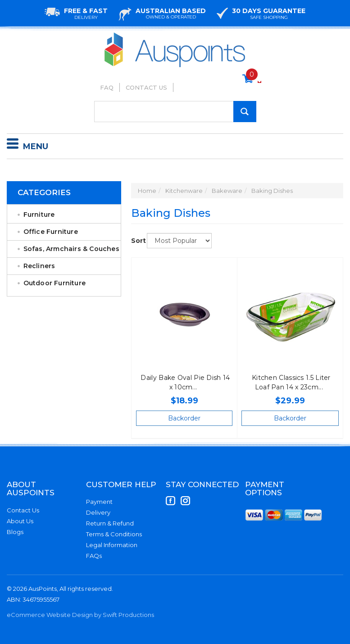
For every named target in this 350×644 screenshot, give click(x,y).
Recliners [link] (39, 266)
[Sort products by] (179, 241)
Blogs (15, 532)
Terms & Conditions (114, 534)
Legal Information (112, 545)
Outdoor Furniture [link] (55, 283)
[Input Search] (175, 112)
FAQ (107, 87)
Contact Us (146, 87)
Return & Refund (110, 523)
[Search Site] (245, 112)
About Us (20, 521)
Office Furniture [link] (51, 232)
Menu (27, 145)
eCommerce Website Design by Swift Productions (80, 615)
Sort (136, 241)
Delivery (98, 512)
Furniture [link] (39, 215)
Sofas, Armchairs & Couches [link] (71, 249)
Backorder (184, 418)
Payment (99, 502)
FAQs (94, 556)
